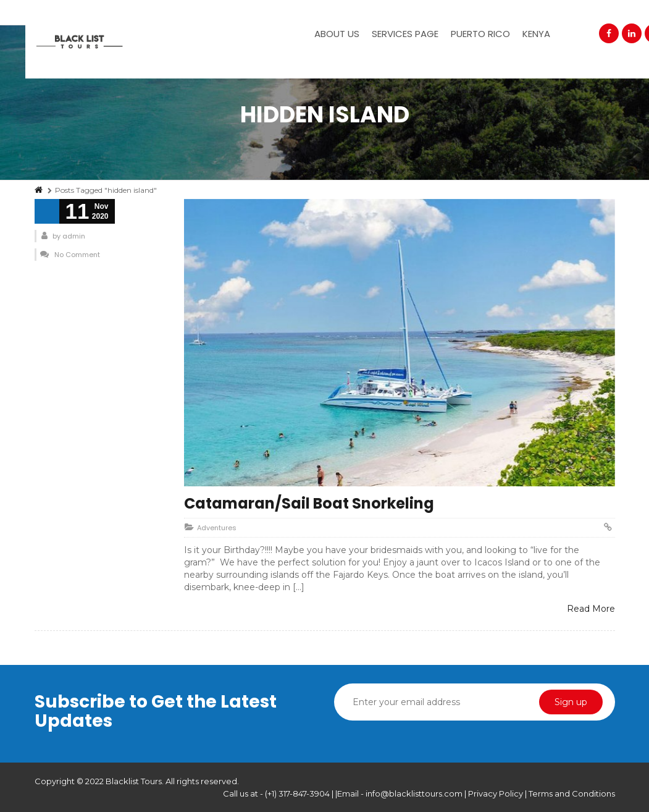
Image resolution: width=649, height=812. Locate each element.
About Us (337, 34)
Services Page (405, 34)
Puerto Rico (480, 34)
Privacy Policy (496, 793)
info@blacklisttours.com (414, 793)
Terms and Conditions (572, 793)
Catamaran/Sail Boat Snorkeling (309, 503)
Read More (591, 609)
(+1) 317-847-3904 (297, 793)
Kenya (536, 34)
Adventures (217, 528)
